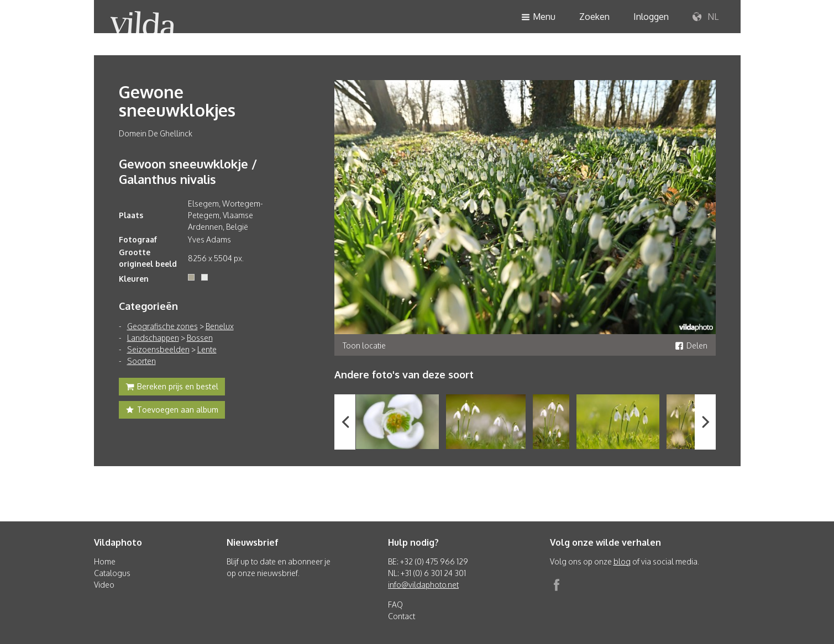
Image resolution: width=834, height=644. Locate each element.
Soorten (141, 361)
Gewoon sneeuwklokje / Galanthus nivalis (188, 171)
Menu (538, 17)
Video (104, 585)
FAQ (395, 605)
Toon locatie (364, 345)
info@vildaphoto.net (423, 585)
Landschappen (153, 338)
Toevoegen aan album (172, 411)
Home (105, 561)
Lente (207, 349)
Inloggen (651, 17)
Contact (402, 616)
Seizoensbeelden (158, 349)
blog (622, 561)
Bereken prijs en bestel (172, 388)
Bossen (200, 338)
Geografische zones (162, 326)
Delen (691, 345)
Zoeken (594, 17)
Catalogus (112, 573)
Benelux (220, 326)
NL (706, 17)
